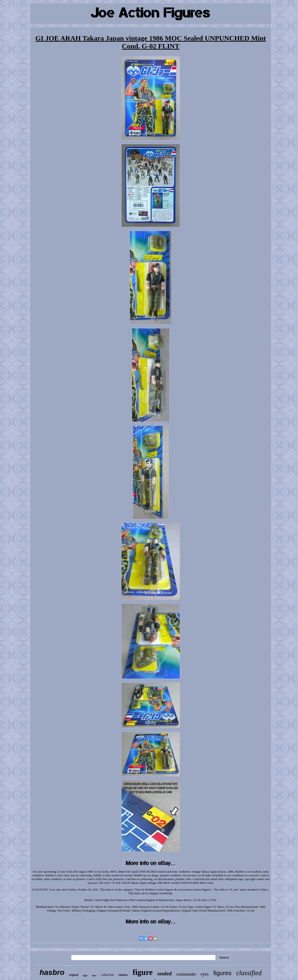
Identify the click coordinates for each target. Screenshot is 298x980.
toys (94, 975)
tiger (85, 975)
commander (186, 974)
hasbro (52, 972)
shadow (123, 975)
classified (249, 973)
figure (142, 972)
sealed (164, 973)
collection (107, 975)
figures (222, 973)
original (74, 975)
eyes (205, 974)
